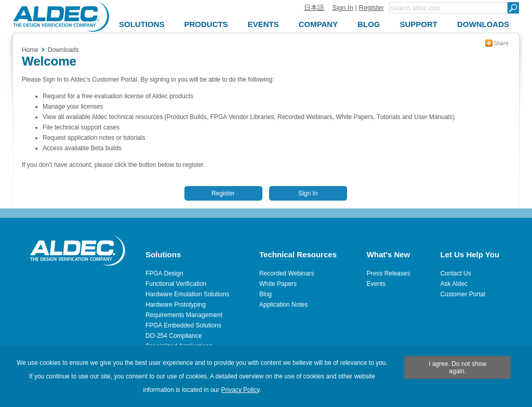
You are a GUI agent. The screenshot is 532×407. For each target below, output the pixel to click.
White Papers (278, 284)
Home (30, 50)
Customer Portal (463, 294)
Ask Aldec (454, 284)
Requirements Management (184, 315)
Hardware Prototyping (176, 305)
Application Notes (283, 305)
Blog (265, 294)
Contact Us (455, 273)
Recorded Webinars (287, 273)
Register (371, 8)
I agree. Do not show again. (457, 367)
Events (376, 284)
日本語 (314, 8)
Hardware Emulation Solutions (187, 294)
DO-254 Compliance (174, 336)
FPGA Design (164, 273)
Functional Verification (176, 284)
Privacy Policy (241, 390)
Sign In (342, 8)
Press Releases (389, 273)
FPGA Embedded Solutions (183, 325)
